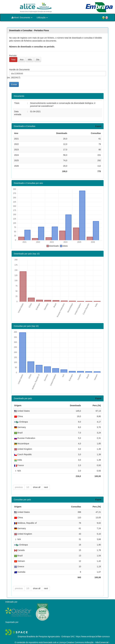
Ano (22, 60)
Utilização (42, 18)
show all (37, 482)
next (46, 482)
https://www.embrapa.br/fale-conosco (93, 631)
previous (19, 482)
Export (98, 126)
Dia (38, 60)
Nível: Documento (22, 17)
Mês (30, 60)
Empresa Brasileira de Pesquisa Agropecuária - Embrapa (44, 631)
